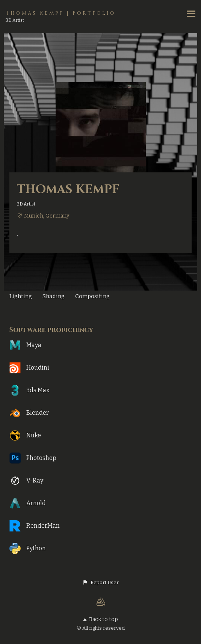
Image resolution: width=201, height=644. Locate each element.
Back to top (100, 619)
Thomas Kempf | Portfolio (61, 13)
